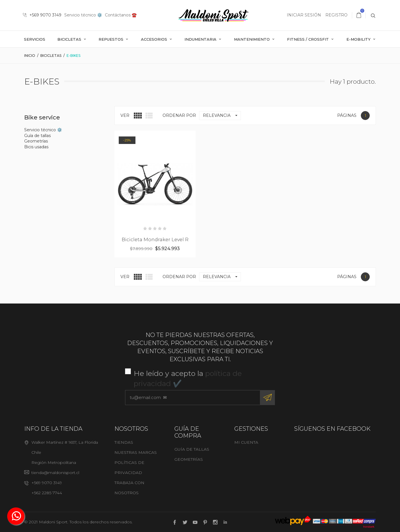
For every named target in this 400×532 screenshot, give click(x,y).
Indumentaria (201, 39)
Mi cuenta (246, 442)
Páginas (347, 115)
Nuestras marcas (136, 452)
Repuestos (112, 39)
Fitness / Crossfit (309, 39)
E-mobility (359, 39)
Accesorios (155, 39)
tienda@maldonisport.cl (55, 473)
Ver (125, 115)
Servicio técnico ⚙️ (83, 15)
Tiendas (124, 442)
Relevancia (222, 116)
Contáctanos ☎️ (121, 15)
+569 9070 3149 (42, 15)
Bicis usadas (36, 147)
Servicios (35, 39)
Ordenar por (179, 115)
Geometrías (36, 141)
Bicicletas (70, 39)
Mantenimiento (252, 39)
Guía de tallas (37, 136)
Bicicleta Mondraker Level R (155, 240)
